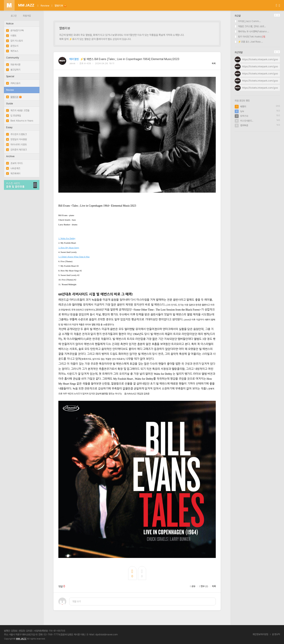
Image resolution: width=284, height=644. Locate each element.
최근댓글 (239, 52)
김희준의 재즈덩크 (16, 150)
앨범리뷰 (60, 6)
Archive (10, 156)
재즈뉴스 (12, 51)
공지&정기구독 (15, 31)
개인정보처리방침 (260, 634)
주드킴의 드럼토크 (16, 134)
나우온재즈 (13, 168)
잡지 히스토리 (14, 41)
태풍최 (243, 107)
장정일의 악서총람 (16, 139)
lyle (242, 111)
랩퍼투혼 (244, 125)
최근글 (238, 16)
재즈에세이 (13, 174)
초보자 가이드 (14, 163)
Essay (9, 127)
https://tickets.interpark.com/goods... (262, 59)
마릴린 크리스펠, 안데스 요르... (250, 26)
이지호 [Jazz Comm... (248, 21)
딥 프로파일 (14, 116)
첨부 (204, 586)
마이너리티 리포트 (16, 145)
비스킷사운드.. (247, 121)
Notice (10, 24)
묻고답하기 (13, 70)
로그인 (14, 16)
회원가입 (27, 16)
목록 (214, 64)
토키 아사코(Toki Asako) (248, 37)
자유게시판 (13, 65)
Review (45, 6)
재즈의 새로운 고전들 (18, 110)
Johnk (72, 64)
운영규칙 (276, 634)
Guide (9, 104)
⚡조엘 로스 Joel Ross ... (249, 42)
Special (10, 76)
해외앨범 (74, 59)
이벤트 (11, 36)
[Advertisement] (257, 160)
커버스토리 (13, 83)
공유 (193, 586)
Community (13, 58)
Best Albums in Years (20, 121)
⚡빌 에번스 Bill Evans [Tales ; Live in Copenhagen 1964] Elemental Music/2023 (130, 59)
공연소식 (12, 46)
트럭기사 (244, 116)
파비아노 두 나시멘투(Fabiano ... (252, 32)
